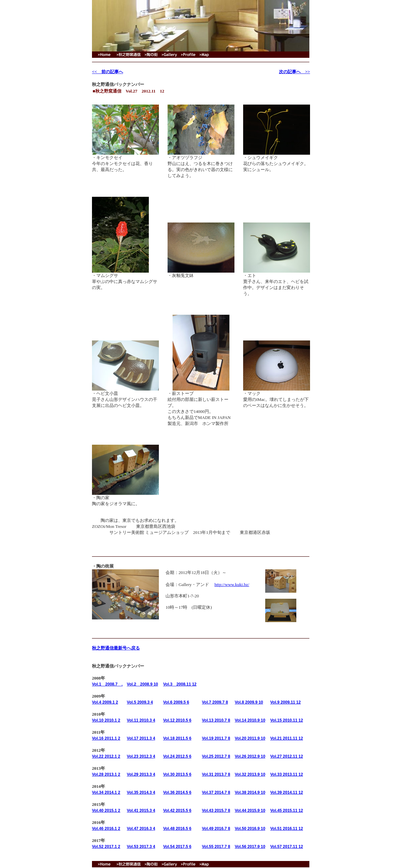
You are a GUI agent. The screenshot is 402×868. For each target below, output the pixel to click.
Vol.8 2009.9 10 (249, 702)
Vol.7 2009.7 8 (215, 702)
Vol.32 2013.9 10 (250, 774)
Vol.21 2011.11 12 (287, 738)
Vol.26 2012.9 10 (250, 756)
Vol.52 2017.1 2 (106, 847)
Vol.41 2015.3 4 (141, 811)
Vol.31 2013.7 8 (216, 774)
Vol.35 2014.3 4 (141, 792)
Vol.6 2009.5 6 (176, 702)
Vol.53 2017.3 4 (141, 847)
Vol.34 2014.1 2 (106, 792)
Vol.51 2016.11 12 (287, 829)
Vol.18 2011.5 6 (177, 738)
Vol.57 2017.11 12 (287, 847)
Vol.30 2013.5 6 (177, 774)
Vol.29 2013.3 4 (141, 774)
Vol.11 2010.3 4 (141, 720)
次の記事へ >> (294, 72)
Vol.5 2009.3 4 (140, 702)
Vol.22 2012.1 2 (106, 756)
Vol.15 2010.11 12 (287, 720)
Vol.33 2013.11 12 (287, 774)
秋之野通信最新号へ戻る (116, 648)
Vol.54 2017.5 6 (177, 847)
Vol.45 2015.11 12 (287, 811)
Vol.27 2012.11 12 (287, 756)
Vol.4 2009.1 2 (105, 702)
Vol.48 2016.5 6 (177, 829)
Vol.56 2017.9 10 (250, 847)
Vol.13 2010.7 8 (216, 720)
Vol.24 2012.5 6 (177, 756)
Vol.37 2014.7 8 (216, 792)
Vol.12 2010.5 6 (177, 720)
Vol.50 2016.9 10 (250, 829)
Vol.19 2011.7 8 (216, 738)
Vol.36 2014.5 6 (177, 792)
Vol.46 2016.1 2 (106, 829)
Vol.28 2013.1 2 (106, 774)
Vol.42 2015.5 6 (177, 811)
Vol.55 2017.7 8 (216, 847)
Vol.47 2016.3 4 (141, 829)
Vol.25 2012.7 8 (216, 756)
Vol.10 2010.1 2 (106, 720)
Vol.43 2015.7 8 (216, 811)
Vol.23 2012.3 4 (141, 756)
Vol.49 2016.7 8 (216, 829)
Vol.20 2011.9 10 (250, 738)
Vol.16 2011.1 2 (106, 738)
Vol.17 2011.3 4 (141, 738)
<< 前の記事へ (108, 72)
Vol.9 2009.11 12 (285, 702)
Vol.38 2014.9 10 (250, 792)
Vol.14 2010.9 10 (250, 720)
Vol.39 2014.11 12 (287, 792)
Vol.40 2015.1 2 (106, 811)
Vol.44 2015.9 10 (250, 811)
